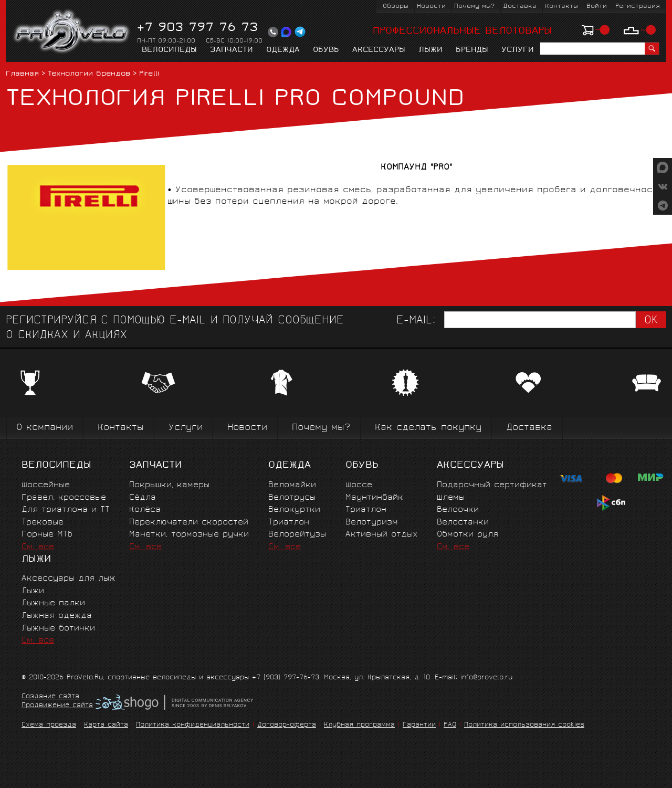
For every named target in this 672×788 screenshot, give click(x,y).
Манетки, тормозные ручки (189, 535)
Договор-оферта (287, 725)
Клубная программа (359, 725)
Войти (597, 7)
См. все (38, 547)
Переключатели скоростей (189, 523)
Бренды (472, 50)
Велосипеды (169, 50)
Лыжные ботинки (58, 629)
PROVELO (72, 32)
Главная (22, 74)
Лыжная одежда (57, 616)
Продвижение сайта (57, 706)
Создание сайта (50, 697)
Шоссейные (46, 485)
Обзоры (396, 7)
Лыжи (430, 50)
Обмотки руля (468, 535)
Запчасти (232, 50)
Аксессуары (379, 50)
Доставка (520, 7)
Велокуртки (294, 510)
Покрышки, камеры (169, 485)
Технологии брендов (89, 74)
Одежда (283, 50)
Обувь (326, 50)
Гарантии (419, 725)
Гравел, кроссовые (64, 498)
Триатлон (289, 523)
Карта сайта (106, 725)
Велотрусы (292, 498)
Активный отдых (381, 535)
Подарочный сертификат (492, 485)
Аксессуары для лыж (69, 579)
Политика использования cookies (524, 725)
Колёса (145, 510)
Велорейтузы (297, 535)
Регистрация (638, 7)
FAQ (450, 725)
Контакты (561, 7)
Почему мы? (474, 7)
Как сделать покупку (428, 428)
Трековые (43, 523)
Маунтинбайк (374, 498)
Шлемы (451, 498)
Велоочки (458, 510)
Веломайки (292, 485)
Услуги (518, 50)
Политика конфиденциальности (193, 725)
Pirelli (149, 74)
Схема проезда (49, 725)
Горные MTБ (47, 535)
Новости (431, 7)
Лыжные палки (53, 603)
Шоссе (359, 485)
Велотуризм (372, 523)
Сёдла (143, 498)
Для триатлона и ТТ (66, 510)
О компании (45, 428)
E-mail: (416, 321)
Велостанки (463, 523)
